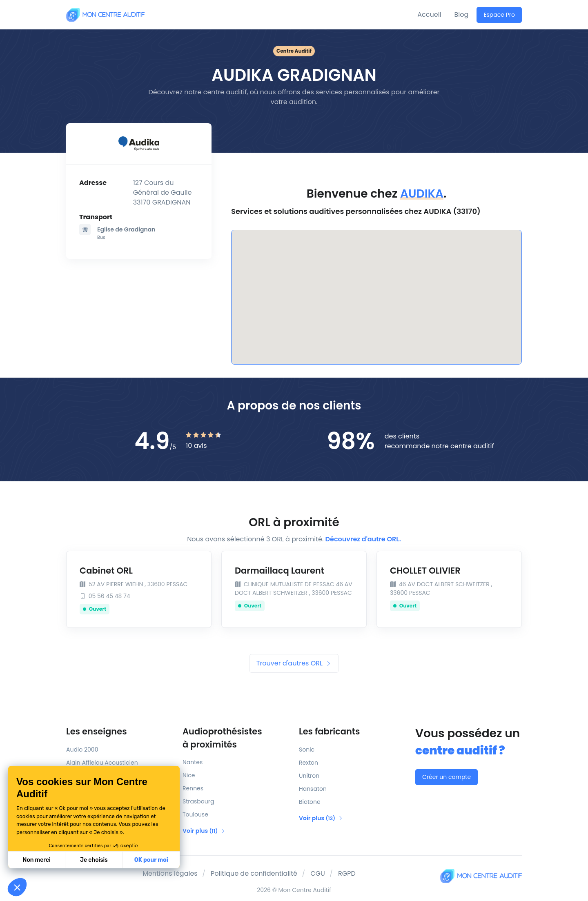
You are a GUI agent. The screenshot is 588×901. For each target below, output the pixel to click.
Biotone (310, 802)
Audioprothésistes (236, 738)
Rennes (193, 788)
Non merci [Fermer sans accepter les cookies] (36, 860)
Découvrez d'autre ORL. (363, 539)
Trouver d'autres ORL (294, 663)
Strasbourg (198, 801)
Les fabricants (329, 731)
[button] (17, 887)
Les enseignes (97, 731)
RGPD (347, 873)
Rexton (308, 763)
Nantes (193, 762)
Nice (189, 775)
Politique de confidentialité (254, 873)
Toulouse (195, 814)
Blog (462, 14)
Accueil (429, 14)
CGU (318, 873)
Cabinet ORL (106, 571)
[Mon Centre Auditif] (105, 14)
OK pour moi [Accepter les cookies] (151, 860)
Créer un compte (447, 777)
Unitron (309, 776)
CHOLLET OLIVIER (425, 571)
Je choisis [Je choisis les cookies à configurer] (94, 860)
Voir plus (204, 831)
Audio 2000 (82, 750)
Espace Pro (499, 15)
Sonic (307, 750)
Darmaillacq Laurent (280, 571)
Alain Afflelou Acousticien (102, 763)
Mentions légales (170, 873)
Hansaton (313, 789)
